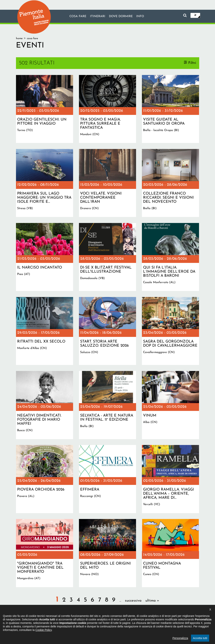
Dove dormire (121, 17)
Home (19, 38)
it (195, 15)
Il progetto (63, 623)
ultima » (152, 601)
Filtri (192, 63)
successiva (133, 601)
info (141, 17)
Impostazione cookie (145, 623)
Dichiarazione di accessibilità (91, 623)
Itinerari (97, 17)
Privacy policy (120, 623)
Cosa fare (78, 17)
